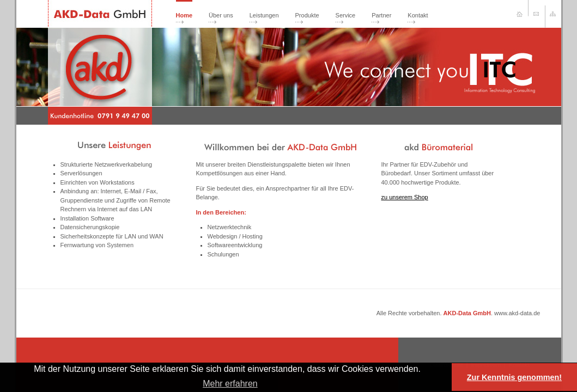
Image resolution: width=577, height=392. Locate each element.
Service (346, 15)
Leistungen (264, 15)
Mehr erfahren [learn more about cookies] (230, 384)
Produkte (307, 15)
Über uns (221, 15)
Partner (381, 15)
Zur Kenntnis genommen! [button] (514, 377)
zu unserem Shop (405, 197)
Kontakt (418, 15)
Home (184, 15)
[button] (424, 370)
